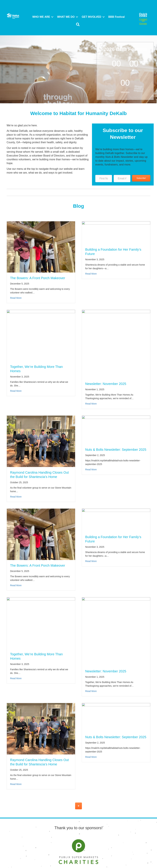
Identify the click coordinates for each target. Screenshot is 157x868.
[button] (52, 17)
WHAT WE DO (66, 17)
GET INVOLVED (91, 17)
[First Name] (104, 179)
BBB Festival (117, 17)
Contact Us (143, 20)
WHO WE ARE (41, 17)
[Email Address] (122, 179)
